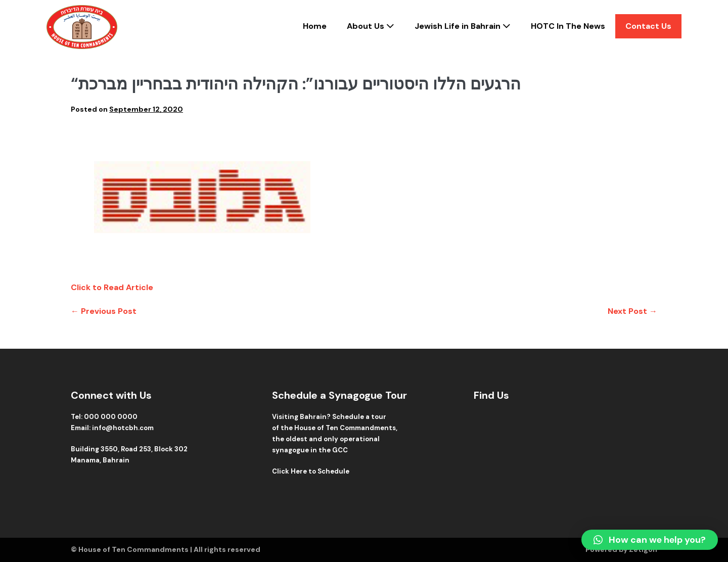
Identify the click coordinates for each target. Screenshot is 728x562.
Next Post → (632, 311)
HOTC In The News (568, 26)
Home (315, 26)
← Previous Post (104, 311)
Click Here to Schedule (311, 471)
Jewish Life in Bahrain (463, 26)
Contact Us (648, 26)
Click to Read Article (112, 287)
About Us (371, 26)
